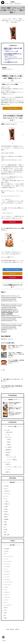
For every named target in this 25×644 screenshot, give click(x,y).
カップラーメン (11, 457)
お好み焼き (7, 549)
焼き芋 (6, 608)
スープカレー (7, 572)
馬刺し (6, 618)
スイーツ (6, 462)
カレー (6, 554)
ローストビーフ (8, 605)
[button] (13, 143)
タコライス (7, 574)
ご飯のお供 (8, 432)
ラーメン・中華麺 (11, 460)
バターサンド (7, 579)
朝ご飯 (6, 512)
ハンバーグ (7, 577)
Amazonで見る (12, 273)
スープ (6, 569)
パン (7, 435)
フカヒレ (6, 587)
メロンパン (7, 595)
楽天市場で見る (12, 222)
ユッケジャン (7, 597)
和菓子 (7, 472)
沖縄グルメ (4, 314)
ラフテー (4, 331)
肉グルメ (8, 437)
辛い (5, 527)
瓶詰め (6, 517)
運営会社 (12, 629)
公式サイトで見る (13, 108)
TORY (12, 2)
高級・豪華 (7, 535)
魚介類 (7, 452)
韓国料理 (8, 450)
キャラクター (7, 494)
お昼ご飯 (4, 311)
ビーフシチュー (8, 585)
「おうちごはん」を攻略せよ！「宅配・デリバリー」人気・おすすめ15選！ (16, 354)
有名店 (6, 509)
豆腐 (5, 613)
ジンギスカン (7, 567)
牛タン (6, 610)
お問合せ (17, 629)
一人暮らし (7, 501)
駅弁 (5, 532)
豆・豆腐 (8, 447)
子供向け (6, 506)
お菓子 (7, 464)
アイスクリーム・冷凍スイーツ (13, 467)
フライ (6, 590)
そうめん (6, 551)
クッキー (6, 559)
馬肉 (8, 445)
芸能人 (6, 524)
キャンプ (6, 496)
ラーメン (6, 603)
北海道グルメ (7, 504)
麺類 (7, 455)
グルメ (6, 430)
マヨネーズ (7, 592)
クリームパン (7, 564)
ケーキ (7, 469)
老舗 (5, 522)
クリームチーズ (8, 561)
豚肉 (4, 370)
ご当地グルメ (10, 311)
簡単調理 (10, 314)
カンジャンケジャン (9, 556)
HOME (8, 629)
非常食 (6, 530)
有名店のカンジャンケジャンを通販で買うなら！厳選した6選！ (15, 409)
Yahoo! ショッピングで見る (13, 270)
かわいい (6, 488)
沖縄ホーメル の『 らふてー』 (11, 57)
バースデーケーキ (8, 582)
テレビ (16, 311)
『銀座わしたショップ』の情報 (11, 51)
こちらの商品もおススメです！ (11, 62)
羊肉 (8, 439)
